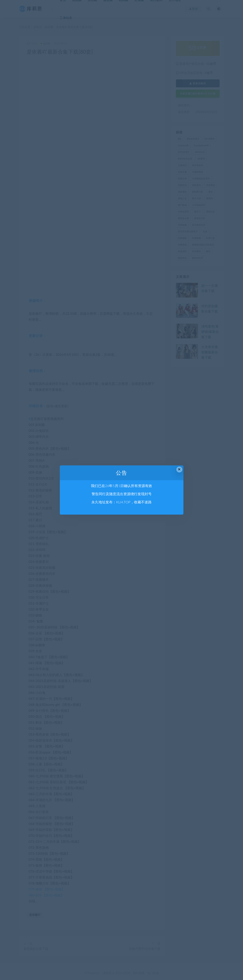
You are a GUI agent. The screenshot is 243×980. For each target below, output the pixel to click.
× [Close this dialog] (179, 469)
